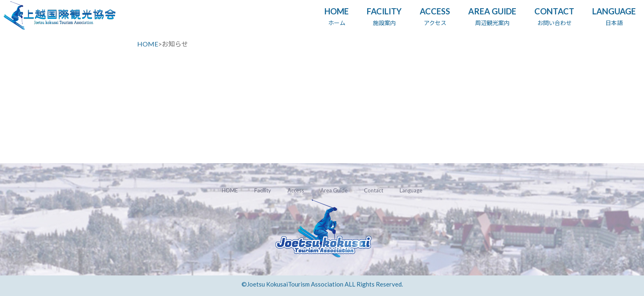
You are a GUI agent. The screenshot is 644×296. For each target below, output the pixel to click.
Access (296, 190)
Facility (263, 190)
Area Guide (334, 190)
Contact (374, 190)
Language (411, 190)
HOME (148, 44)
